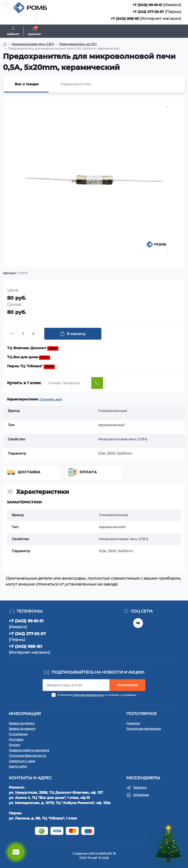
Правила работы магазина (29, 750)
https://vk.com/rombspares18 (138, 623)
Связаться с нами (22, 761)
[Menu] (6, 4)
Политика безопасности (89, 695)
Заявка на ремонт (22, 729)
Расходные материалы (144, 729)
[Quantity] (23, 334)
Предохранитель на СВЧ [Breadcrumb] (78, 44)
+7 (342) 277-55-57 (148, 12)
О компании (18, 734)
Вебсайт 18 (108, 853)
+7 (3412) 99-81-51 (147, 5)
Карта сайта (18, 766)
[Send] (97, 383)
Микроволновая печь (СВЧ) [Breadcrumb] (33, 44)
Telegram (140, 787)
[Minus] (12, 334)
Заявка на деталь (22, 723)
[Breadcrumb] (5, 44)
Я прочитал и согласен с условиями (97, 695)
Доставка (29, 472)
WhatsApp (141, 795)
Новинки (133, 723)
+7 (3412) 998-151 (125, 19)
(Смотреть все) (51, 399)
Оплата (88, 472)
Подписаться (127, 685)
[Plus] (33, 334)
